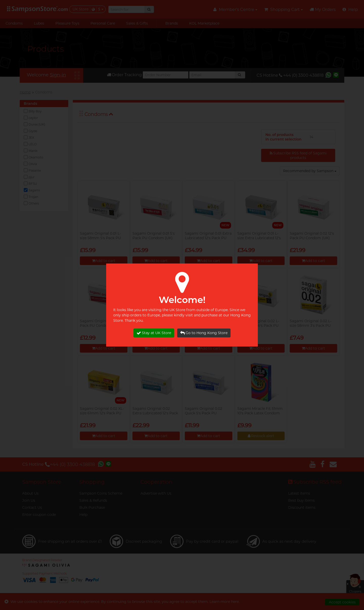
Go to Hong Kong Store (204, 333)
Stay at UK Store (154, 333)
